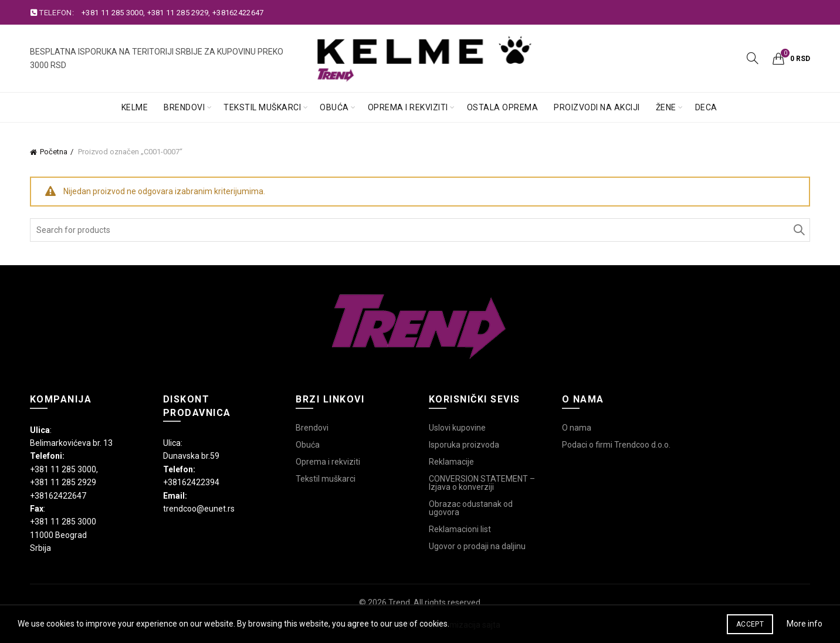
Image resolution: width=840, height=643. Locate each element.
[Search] (753, 58)
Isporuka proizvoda (464, 445)
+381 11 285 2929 (178, 13)
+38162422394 (191, 482)
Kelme (135, 107)
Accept (750, 624)
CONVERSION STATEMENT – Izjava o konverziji (482, 483)
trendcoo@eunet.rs (199, 509)
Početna (54, 152)
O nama (577, 428)
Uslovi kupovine (457, 428)
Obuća (334, 107)
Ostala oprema (503, 107)
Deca (706, 107)
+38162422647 (238, 13)
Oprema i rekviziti (408, 107)
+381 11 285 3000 (112, 13)
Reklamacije (451, 462)
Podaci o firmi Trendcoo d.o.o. (616, 445)
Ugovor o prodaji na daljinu (477, 546)
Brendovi (184, 107)
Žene (666, 107)
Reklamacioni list (460, 529)
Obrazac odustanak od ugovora (471, 508)
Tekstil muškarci (262, 107)
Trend (399, 603)
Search (798, 230)
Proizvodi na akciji (597, 107)
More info (805, 624)
